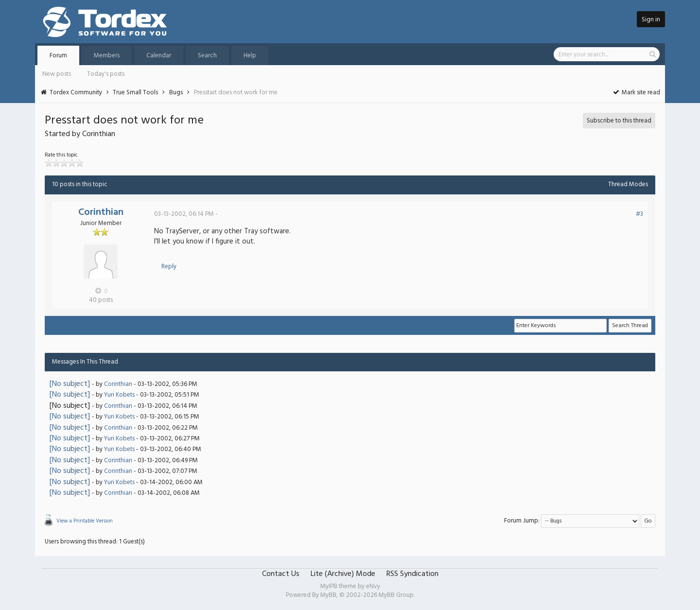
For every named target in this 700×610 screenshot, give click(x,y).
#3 (639, 214)
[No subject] (70, 384)
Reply (169, 267)
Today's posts (106, 74)
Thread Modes (628, 184)
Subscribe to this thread (619, 121)
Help (250, 56)
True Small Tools (135, 93)
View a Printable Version (85, 521)
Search (207, 56)
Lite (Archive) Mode (343, 574)
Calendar (159, 56)
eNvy (373, 586)
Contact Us (281, 574)
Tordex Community (76, 93)
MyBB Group (396, 595)
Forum (58, 56)
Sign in (651, 20)
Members (107, 56)
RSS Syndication (412, 574)
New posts (57, 74)
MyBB (328, 595)
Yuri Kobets (119, 395)
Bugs (176, 93)
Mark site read (636, 93)
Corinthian (101, 212)
